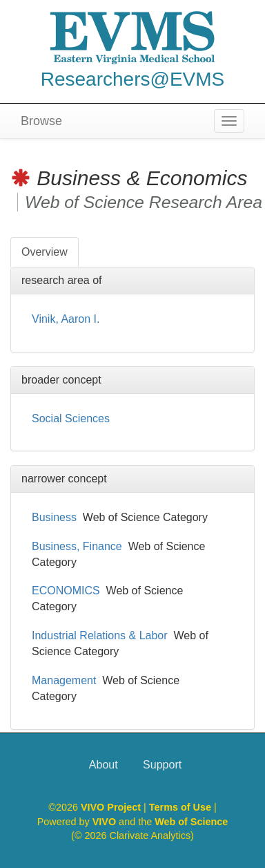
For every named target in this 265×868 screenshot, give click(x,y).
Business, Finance (77, 546)
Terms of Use (181, 807)
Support (162, 765)
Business (54, 517)
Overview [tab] (45, 252)
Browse (41, 121)
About (104, 765)
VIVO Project (112, 807)
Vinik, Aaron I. (66, 319)
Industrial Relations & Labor (100, 635)
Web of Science (191, 822)
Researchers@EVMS (133, 79)
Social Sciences (71, 418)
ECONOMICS (66, 591)
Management (64, 680)
